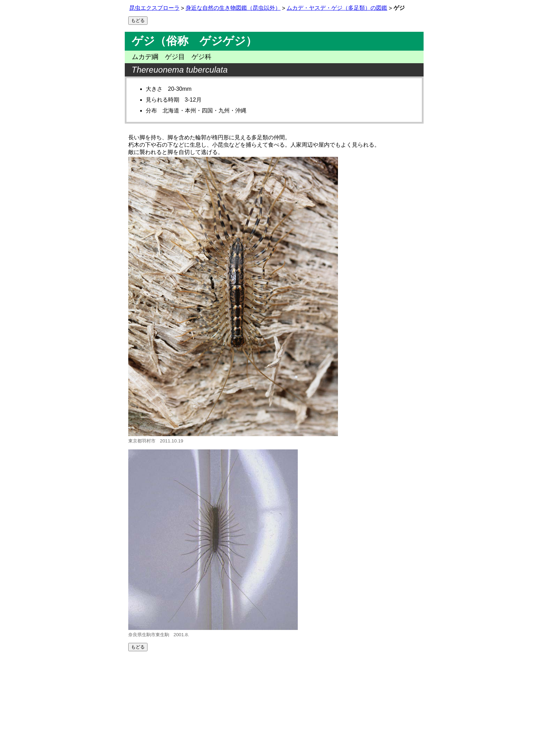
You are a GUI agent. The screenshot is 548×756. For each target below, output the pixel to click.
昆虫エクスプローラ (154, 8)
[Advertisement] (274, 704)
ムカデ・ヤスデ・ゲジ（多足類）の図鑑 (337, 8)
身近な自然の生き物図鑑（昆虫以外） (233, 8)
